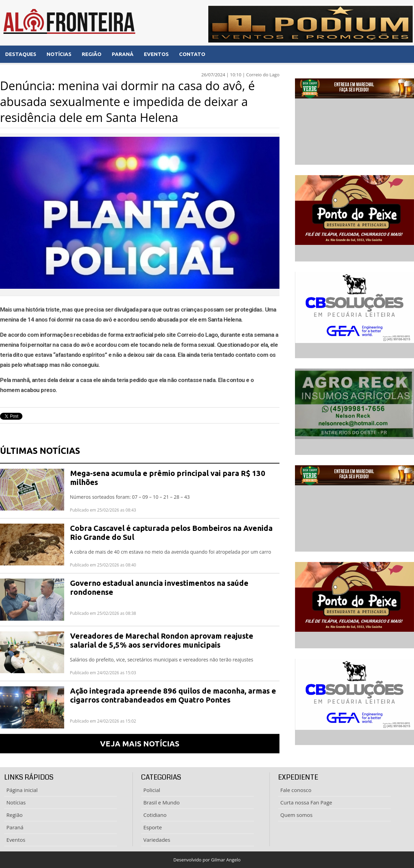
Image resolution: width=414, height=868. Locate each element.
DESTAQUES (21, 54)
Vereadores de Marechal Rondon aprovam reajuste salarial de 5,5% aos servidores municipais (162, 640)
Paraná (15, 827)
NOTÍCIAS (59, 54)
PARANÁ (123, 54)
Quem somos (297, 815)
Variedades (157, 840)
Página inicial (22, 790)
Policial (152, 790)
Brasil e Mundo (162, 802)
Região (15, 815)
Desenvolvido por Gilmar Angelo (207, 860)
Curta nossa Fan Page (306, 802)
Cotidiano (155, 815)
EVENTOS (156, 54)
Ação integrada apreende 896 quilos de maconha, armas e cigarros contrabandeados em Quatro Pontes (173, 695)
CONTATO (192, 54)
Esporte (153, 827)
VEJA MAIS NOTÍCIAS (140, 743)
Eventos (16, 840)
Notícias (16, 802)
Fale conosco (296, 790)
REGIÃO (92, 54)
